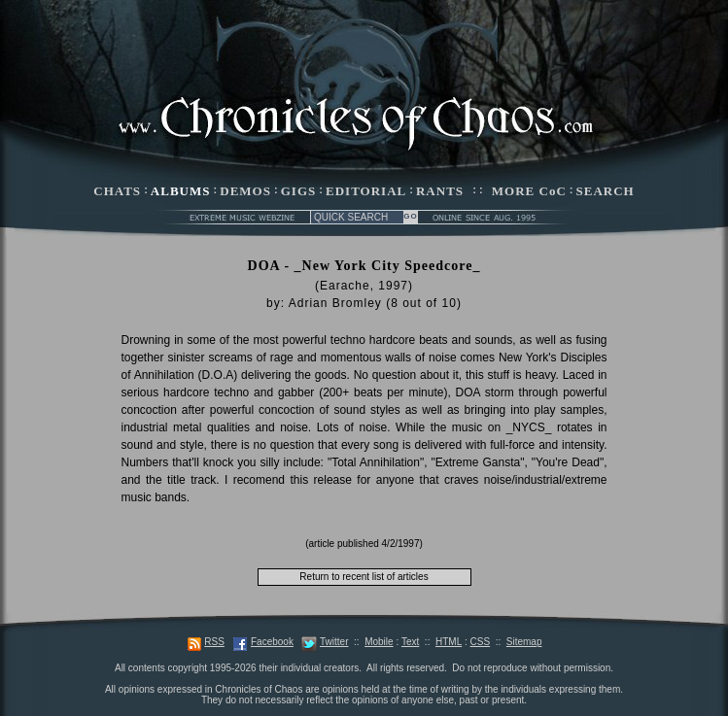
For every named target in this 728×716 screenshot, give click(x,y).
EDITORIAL (366, 191)
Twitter (334, 642)
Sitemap (524, 642)
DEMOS (245, 191)
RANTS (440, 191)
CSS (481, 642)
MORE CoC (529, 191)
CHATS (117, 191)
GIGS (299, 191)
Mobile (379, 642)
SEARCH (606, 191)
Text (410, 642)
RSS (214, 642)
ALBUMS (181, 191)
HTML (449, 642)
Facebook (272, 642)
